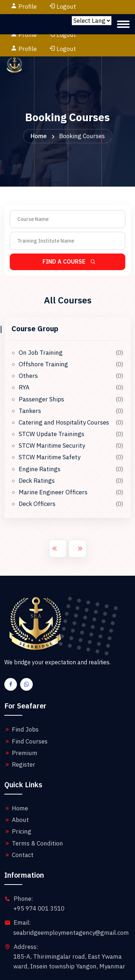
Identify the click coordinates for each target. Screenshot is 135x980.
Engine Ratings (40, 441)
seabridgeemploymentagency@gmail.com (71, 904)
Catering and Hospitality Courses (64, 394)
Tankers (30, 383)
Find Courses (26, 713)
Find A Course (69, 233)
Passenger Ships (41, 371)
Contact (19, 827)
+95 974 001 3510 (39, 880)
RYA (24, 359)
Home (39, 108)
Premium (21, 725)
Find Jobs (21, 701)
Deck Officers (37, 476)
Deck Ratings (37, 452)
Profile (28, 7)
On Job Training (41, 324)
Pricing (18, 803)
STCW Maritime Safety (49, 429)
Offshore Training (43, 336)
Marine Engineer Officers (53, 464)
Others (28, 348)
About (17, 792)
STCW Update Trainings (51, 406)
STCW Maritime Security (52, 417)
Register (20, 736)
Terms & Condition (34, 815)
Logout (62, 7)
